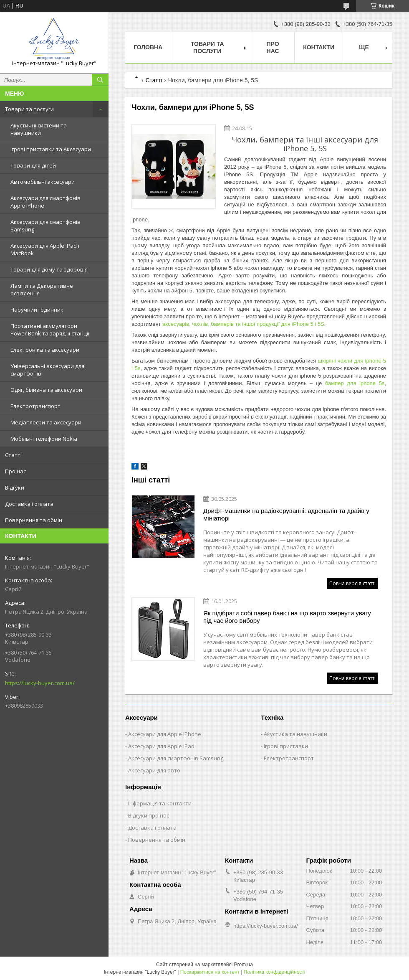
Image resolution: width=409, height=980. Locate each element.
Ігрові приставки (286, 746)
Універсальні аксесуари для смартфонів (47, 370)
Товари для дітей (33, 165)
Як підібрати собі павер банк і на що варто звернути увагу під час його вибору (287, 617)
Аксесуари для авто (154, 770)
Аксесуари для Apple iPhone (165, 734)
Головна (148, 47)
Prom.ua (244, 965)
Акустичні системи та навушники (39, 129)
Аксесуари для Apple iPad (161, 746)
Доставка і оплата (29, 504)
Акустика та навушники (295, 734)
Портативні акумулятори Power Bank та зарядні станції (50, 330)
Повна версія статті (352, 583)
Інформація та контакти (160, 803)
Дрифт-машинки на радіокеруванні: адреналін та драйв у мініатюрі (286, 514)
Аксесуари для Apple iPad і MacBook (45, 249)
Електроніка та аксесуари (45, 350)
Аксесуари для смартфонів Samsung (45, 226)
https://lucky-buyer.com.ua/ (40, 683)
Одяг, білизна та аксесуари (46, 390)
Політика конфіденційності (275, 972)
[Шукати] (100, 80)
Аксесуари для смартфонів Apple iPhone (45, 202)
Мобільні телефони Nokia (44, 439)
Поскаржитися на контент (210, 972)
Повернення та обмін (34, 520)
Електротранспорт (35, 406)
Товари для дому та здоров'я (49, 269)
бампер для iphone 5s (355, 383)
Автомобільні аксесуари (43, 182)
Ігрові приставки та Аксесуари (51, 149)
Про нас (15, 471)
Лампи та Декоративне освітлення (42, 289)
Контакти (319, 47)
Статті (13, 455)
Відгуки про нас (149, 815)
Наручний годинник (37, 310)
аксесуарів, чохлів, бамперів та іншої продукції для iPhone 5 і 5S (243, 324)
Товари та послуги (29, 109)
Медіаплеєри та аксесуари (46, 422)
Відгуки (15, 487)
